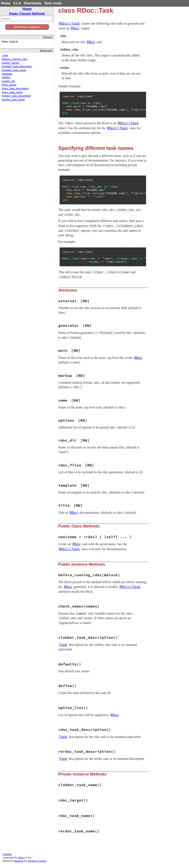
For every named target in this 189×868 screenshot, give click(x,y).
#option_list (8, 81)
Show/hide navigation (27, 27)
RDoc (22, 857)
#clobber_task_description (17, 66)
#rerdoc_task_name (13, 100)
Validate (7, 854)
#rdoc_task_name (12, 92)
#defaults (7, 74)
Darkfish (19, 861)
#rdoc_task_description (15, 89)
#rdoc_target (9, 85)
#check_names (11, 63)
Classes (25, 13)
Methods (39, 13)
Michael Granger (37, 861)
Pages (14, 13)
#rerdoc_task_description (16, 96)
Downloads (33, 3)
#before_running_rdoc (14, 59)
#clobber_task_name (14, 70)
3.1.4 (17, 3)
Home (6, 3)
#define (6, 78)
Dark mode (53, 3)
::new (5, 55)
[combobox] (27, 19)
